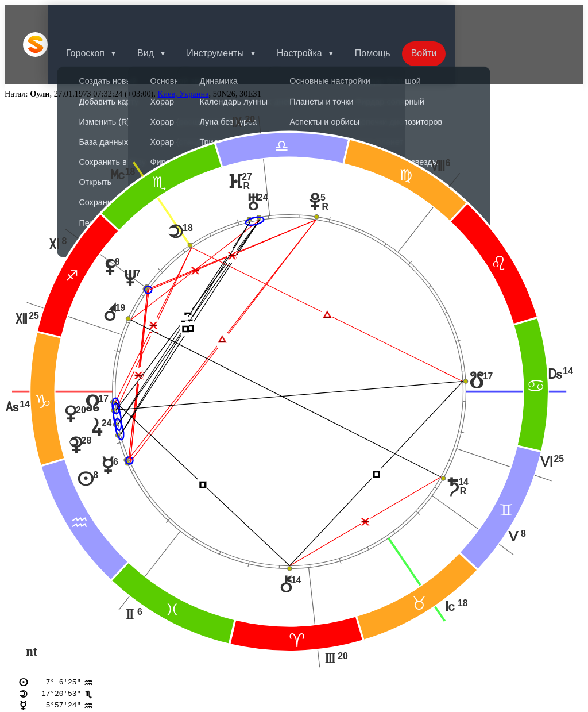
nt (32, 601)
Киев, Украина (183, 43)
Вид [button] (162, 19)
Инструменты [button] (234, 19)
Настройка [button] (320, 19)
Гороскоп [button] (99, 19)
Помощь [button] (396, 19)
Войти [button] (449, 19)
